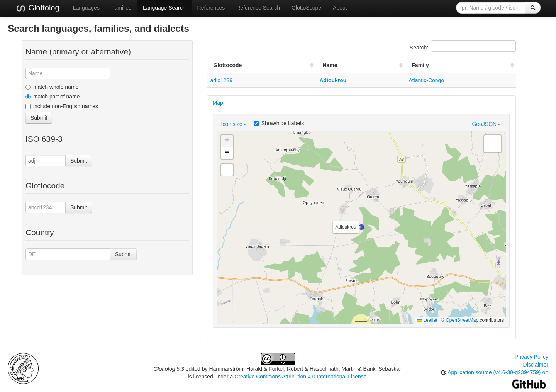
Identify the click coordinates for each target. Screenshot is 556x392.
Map (218, 103)
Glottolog (37, 8)
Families (121, 8)
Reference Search (258, 8)
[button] (361, 227)
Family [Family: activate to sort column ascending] (420, 65)
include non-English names (62, 106)
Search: (463, 46)
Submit (39, 118)
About (340, 8)
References (211, 8)
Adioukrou (333, 80)
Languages (86, 8)
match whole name (52, 87)
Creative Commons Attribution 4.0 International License (300, 377)
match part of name (53, 97)
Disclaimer (536, 365)
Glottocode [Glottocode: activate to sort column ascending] (228, 65)
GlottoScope (306, 8)
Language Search (164, 8)
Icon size (234, 124)
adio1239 (222, 80)
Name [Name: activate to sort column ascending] (330, 65)
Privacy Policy (531, 357)
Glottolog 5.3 (169, 369)
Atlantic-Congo (426, 80)
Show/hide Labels (279, 123)
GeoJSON (486, 124)
